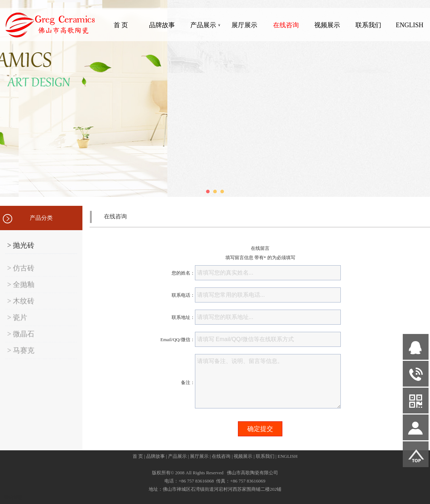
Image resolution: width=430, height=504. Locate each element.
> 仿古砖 (21, 274)
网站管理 (13, 497)
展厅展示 (244, 25)
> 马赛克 (21, 356)
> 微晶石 (21, 340)
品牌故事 (162, 25)
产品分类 (41, 218)
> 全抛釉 (21, 290)
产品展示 (205, 25)
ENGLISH (409, 25)
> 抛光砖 (21, 245)
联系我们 (368, 25)
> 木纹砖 (21, 307)
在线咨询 (286, 25)
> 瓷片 (17, 323)
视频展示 (327, 25)
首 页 (121, 25)
